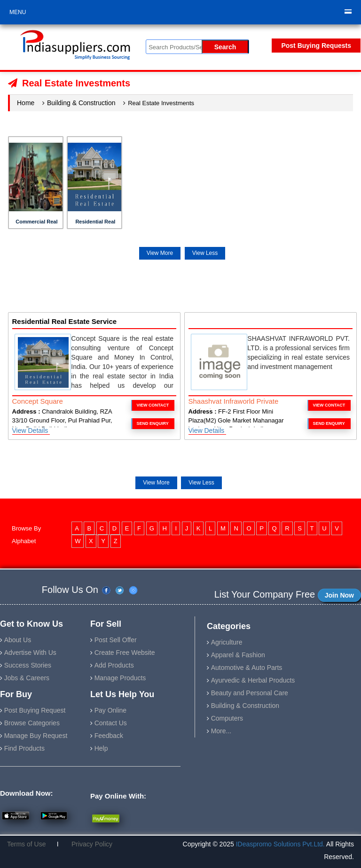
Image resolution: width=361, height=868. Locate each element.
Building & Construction (81, 103)
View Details (31, 430)
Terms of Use (30, 844)
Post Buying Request (35, 710)
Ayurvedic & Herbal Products (253, 680)
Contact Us (111, 723)
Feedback (109, 736)
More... (221, 731)
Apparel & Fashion (238, 655)
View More (160, 253)
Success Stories (28, 665)
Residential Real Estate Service (65, 321)
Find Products (24, 748)
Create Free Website (125, 653)
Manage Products (120, 678)
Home (26, 103)
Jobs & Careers (27, 678)
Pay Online (110, 710)
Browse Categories (32, 723)
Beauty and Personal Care (250, 693)
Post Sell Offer (116, 640)
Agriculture (227, 642)
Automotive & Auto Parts (247, 668)
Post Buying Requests (316, 46)
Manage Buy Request (36, 736)
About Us (18, 640)
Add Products (114, 665)
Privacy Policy (88, 844)
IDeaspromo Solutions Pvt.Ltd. (281, 844)
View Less (205, 253)
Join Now (339, 595)
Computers (227, 718)
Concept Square (38, 401)
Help (101, 748)
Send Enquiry (153, 423)
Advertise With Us (30, 653)
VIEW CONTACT (153, 405)
